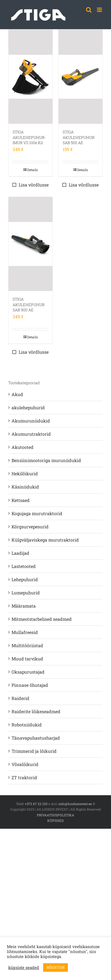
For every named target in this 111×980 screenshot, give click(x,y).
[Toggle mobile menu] (100, 10)
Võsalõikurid (25, 764)
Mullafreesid (25, 632)
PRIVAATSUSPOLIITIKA (56, 815)
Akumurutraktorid (31, 434)
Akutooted (23, 447)
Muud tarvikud (27, 659)
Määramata (24, 606)
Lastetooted (24, 566)
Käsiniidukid (25, 487)
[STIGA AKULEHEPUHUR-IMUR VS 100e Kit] (30, 77)
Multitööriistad (27, 645)
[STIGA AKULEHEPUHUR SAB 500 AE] (81, 77)
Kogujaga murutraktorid (37, 513)
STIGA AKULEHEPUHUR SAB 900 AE (29, 304)
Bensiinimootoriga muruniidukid (46, 460)
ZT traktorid (24, 777)
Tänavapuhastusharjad (36, 738)
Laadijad (20, 553)
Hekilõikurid (25, 473)
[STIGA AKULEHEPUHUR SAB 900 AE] (30, 244)
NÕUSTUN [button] (56, 967)
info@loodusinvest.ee (75, 804)
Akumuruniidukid (31, 421)
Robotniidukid (27, 725)
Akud (17, 394)
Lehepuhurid (25, 579)
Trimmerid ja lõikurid (34, 751)
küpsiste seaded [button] (24, 968)
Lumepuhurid (26, 593)
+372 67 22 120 (36, 804)
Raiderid (20, 698)
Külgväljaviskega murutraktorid (45, 540)
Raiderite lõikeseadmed (36, 711)
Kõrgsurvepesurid (30, 527)
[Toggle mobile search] (89, 10)
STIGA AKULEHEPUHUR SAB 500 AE (79, 137)
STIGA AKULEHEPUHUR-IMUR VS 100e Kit (29, 137)
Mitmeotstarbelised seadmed (42, 619)
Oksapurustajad (28, 672)
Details (33, 170)
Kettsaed (21, 500)
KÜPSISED (56, 820)
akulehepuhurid (28, 407)
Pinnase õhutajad (30, 685)
